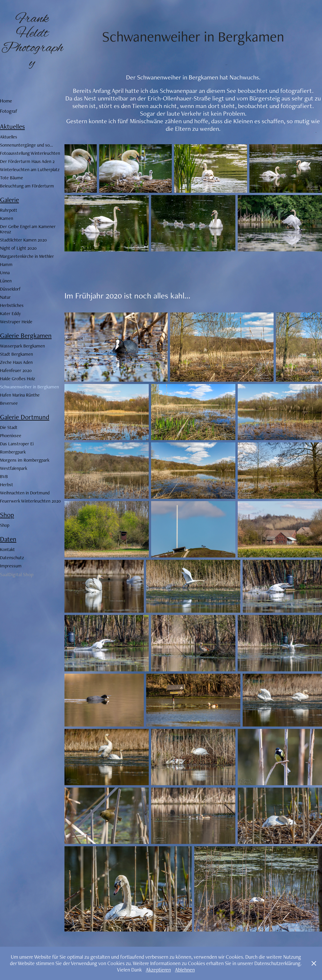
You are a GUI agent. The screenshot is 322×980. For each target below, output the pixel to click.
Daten (8, 539)
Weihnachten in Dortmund (25, 493)
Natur (5, 297)
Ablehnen (185, 970)
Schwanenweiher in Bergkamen (29, 387)
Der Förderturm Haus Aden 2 (27, 161)
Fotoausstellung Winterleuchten (30, 153)
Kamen (7, 218)
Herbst (7, 485)
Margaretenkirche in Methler (27, 256)
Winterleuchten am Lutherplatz (30, 170)
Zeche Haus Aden (16, 362)
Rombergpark (13, 452)
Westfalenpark (14, 468)
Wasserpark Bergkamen (22, 346)
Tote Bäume (12, 178)
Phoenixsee (11, 436)
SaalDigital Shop (17, 574)
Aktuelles (12, 126)
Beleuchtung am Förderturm (27, 186)
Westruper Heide (16, 322)
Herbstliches (12, 305)
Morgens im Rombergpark (25, 460)
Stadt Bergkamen (16, 354)
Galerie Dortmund (25, 417)
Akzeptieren (158, 970)
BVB (4, 476)
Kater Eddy (10, 313)
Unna (5, 273)
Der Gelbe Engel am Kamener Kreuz (28, 229)
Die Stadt (9, 427)
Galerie (9, 200)
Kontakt (7, 549)
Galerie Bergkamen (26, 336)
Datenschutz (12, 558)
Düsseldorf (10, 289)
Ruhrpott (9, 210)
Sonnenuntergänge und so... (27, 145)
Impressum (11, 566)
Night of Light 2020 (18, 248)
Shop (7, 515)
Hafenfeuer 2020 (16, 370)
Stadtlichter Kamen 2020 (23, 240)
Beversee (9, 403)
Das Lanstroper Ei (17, 444)
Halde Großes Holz (17, 379)
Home (6, 101)
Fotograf (9, 111)
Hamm (6, 264)
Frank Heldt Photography (32, 41)
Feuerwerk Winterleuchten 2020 (30, 501)
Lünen (6, 281)
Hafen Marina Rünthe (20, 395)
